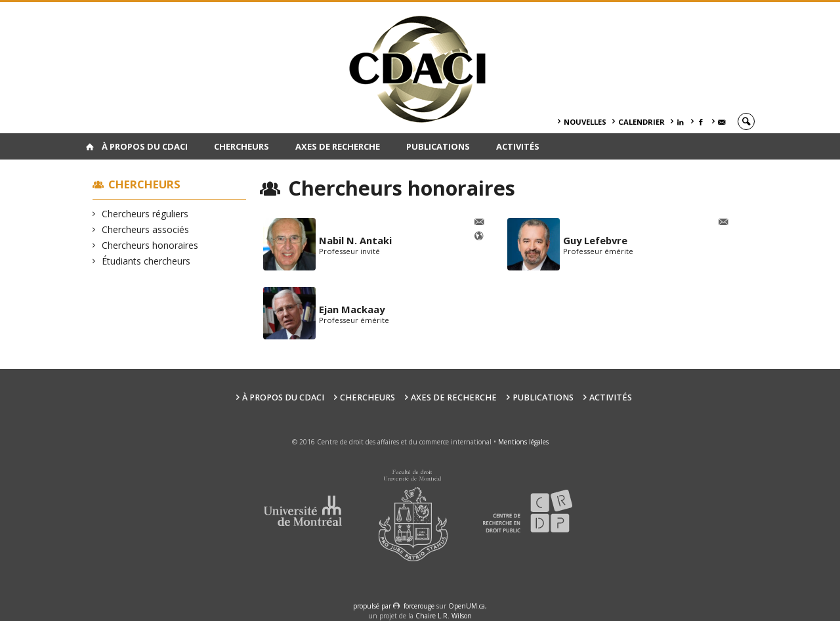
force (419, 606)
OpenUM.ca (467, 606)
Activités (518, 146)
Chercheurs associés (146, 229)
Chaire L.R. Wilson (444, 616)
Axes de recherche (338, 146)
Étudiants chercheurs (146, 261)
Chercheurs (241, 146)
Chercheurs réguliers (145, 214)
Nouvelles (585, 122)
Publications (438, 146)
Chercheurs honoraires (150, 245)
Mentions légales (523, 442)
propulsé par (373, 606)
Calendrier (641, 122)
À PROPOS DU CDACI (145, 146)
